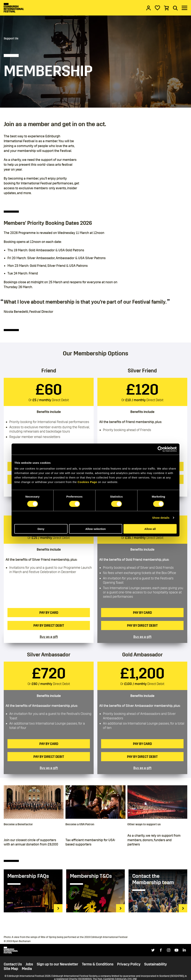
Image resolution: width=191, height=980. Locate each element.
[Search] (175, 8)
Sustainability (155, 964)
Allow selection (95, 529)
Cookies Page (87, 482)
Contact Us (13, 964)
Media (27, 969)
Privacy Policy (129, 964)
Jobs (29, 964)
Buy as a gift (49, 637)
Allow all (150, 529)
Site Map (11, 969)
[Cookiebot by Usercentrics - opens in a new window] (160, 449)
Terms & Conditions (98, 964)
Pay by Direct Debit (49, 626)
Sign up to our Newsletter (57, 964)
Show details (161, 517)
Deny (41, 529)
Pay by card (49, 613)
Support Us (11, 38)
